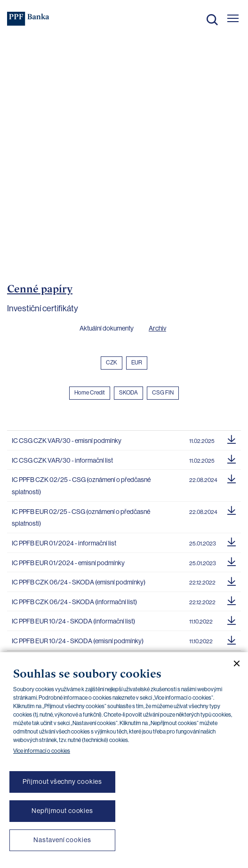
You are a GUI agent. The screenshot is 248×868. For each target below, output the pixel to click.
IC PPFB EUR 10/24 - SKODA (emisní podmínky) (78, 641)
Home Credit (90, 393)
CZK (112, 363)
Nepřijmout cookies (62, 811)
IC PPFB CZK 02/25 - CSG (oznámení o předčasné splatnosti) (81, 486)
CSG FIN (163, 393)
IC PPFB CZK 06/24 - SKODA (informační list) (74, 602)
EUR (137, 363)
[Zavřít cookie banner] (233, 663)
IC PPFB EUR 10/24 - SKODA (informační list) (73, 621)
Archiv (157, 328)
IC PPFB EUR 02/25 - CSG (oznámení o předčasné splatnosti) (81, 518)
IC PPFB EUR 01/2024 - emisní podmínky (68, 563)
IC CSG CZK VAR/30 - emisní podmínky (67, 441)
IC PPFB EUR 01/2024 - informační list (64, 543)
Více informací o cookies (42, 751)
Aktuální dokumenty (107, 328)
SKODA (128, 393)
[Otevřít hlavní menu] (233, 18)
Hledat (212, 20)
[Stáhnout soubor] (232, 438)
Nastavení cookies (62, 840)
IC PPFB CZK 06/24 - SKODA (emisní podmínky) (79, 582)
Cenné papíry (40, 289)
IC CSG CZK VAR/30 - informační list (62, 460)
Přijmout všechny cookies (63, 781)
